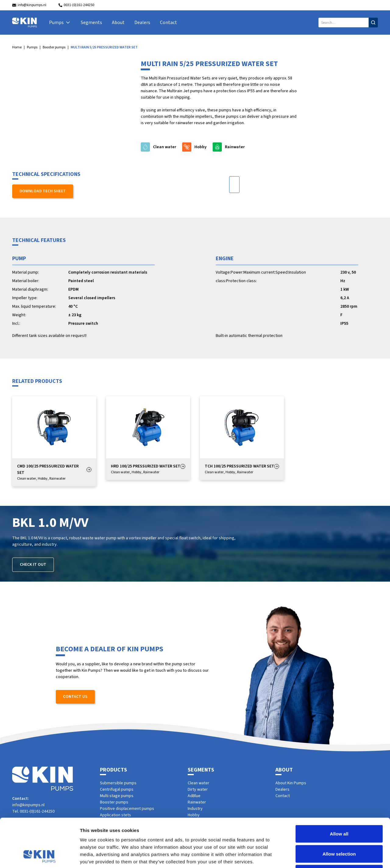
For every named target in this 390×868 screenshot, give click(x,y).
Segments (91, 23)
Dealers (142, 23)
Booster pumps (54, 47)
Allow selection (339, 808)
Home (17, 47)
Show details (320, 856)
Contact (168, 23)
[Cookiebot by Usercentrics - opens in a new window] (39, 856)
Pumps (32, 47)
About (118, 23)
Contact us (75, 697)
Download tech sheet (43, 191)
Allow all (339, 788)
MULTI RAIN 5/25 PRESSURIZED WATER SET (104, 47)
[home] (25, 23)
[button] (60, 23)
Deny (339, 828)
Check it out (33, 565)
